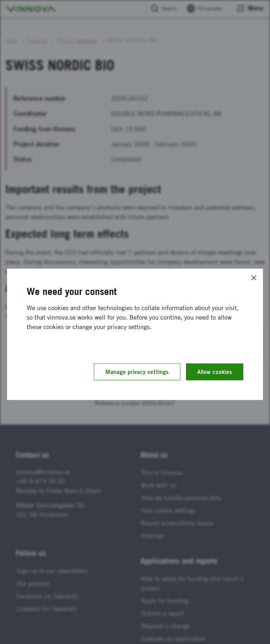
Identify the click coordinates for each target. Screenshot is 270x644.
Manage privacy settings (137, 372)
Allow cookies (215, 372)
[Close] (254, 278)
